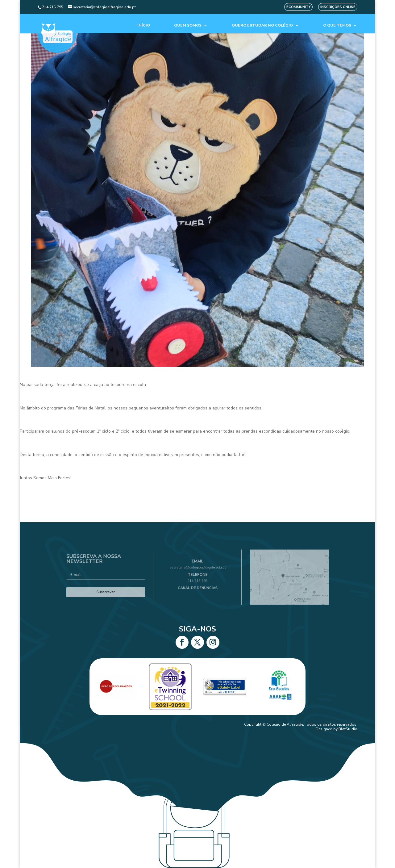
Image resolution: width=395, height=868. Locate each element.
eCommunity (299, 7)
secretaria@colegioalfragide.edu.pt (197, 571)
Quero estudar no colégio (262, 25)
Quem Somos (188, 25)
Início (144, 25)
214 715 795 (198, 580)
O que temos (337, 25)
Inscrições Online (338, 7)
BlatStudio (348, 729)
